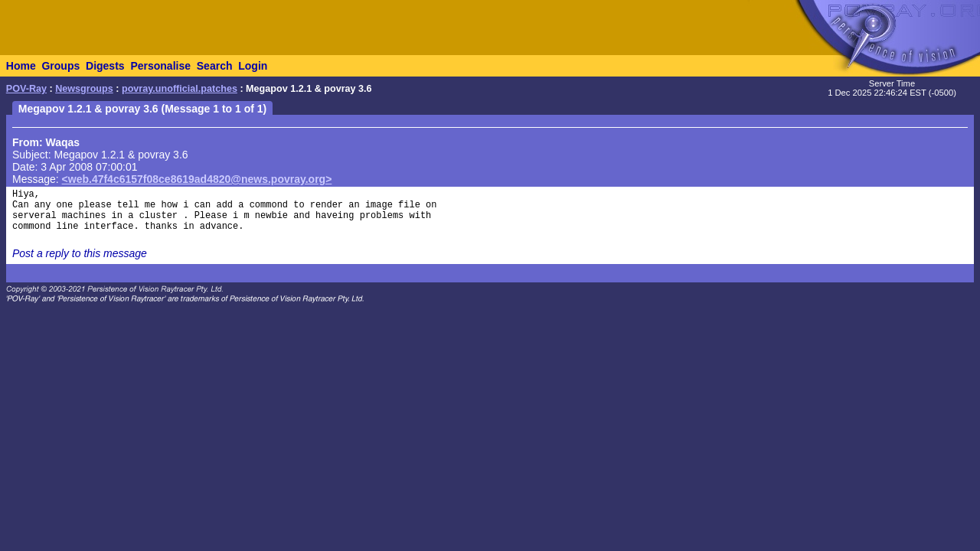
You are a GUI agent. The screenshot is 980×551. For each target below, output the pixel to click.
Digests (105, 66)
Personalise (160, 66)
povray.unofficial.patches (180, 89)
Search (215, 66)
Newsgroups (84, 89)
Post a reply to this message (80, 253)
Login (253, 66)
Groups (60, 66)
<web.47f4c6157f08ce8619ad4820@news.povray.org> (197, 179)
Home (21, 66)
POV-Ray (26, 89)
